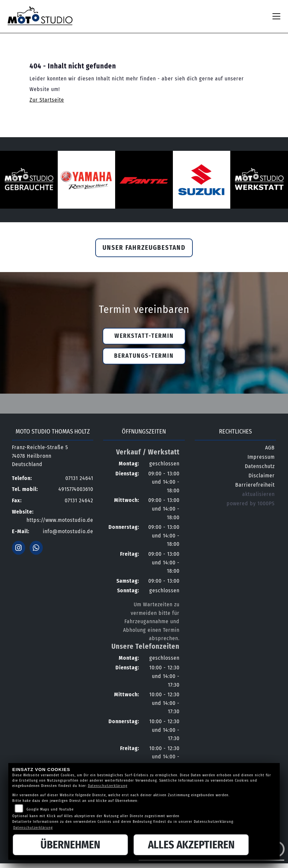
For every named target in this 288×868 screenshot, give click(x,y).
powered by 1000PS (251, 503)
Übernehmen (70, 845)
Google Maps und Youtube (50, 809)
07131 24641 (79, 478)
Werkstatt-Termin (144, 336)
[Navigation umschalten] (276, 16)
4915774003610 (76, 489)
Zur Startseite (47, 100)
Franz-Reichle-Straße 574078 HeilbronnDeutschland (40, 456)
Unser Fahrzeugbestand (144, 248)
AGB (270, 448)
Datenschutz (260, 466)
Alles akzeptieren (191, 845)
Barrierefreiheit (255, 485)
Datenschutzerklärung (108, 786)
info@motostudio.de (68, 531)
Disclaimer (262, 476)
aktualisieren (258, 494)
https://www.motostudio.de (60, 520)
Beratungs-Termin (144, 356)
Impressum (261, 457)
